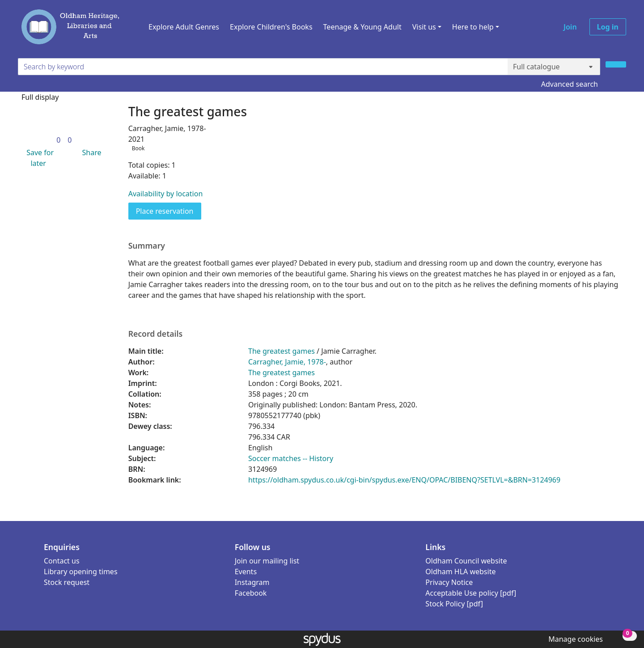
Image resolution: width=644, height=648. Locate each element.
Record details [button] (156, 334)
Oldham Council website (466, 561)
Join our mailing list (267, 561)
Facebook (251, 593)
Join (570, 27)
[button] (38, 158)
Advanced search (570, 84)
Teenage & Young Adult (362, 27)
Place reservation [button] (169, 211)
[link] (58, 140)
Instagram (252, 582)
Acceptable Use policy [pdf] (471, 593)
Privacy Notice (449, 582)
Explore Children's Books (271, 27)
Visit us (424, 27)
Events (246, 572)
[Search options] (554, 67)
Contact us (62, 561)
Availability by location (166, 194)
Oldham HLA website (460, 572)
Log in (608, 27)
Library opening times (81, 572)
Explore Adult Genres (184, 27)
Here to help (473, 27)
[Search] (616, 64)
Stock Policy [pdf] (454, 604)
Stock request (67, 582)
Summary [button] (147, 246)
